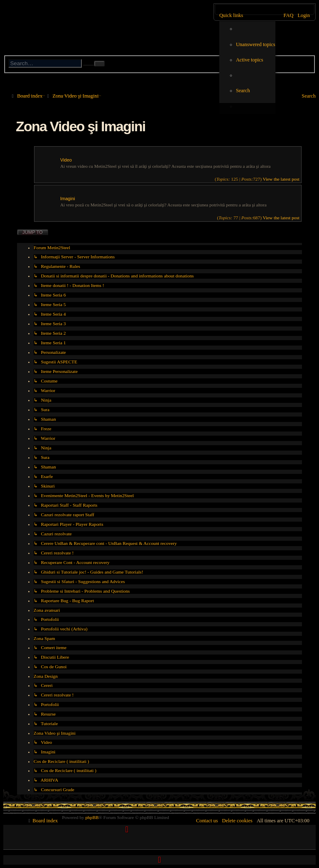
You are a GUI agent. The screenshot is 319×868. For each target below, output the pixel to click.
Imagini (67, 199)
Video (66, 160)
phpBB (92, 817)
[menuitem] (256, 45)
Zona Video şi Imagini (81, 126)
